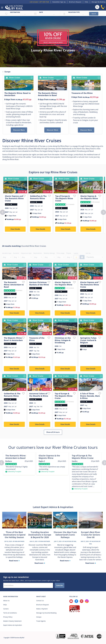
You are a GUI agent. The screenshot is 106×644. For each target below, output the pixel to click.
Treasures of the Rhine (37, 340)
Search (94, 14)
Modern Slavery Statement (12, 622)
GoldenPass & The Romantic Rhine (38, 198)
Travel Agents (41, 622)
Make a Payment (42, 609)
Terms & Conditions (10, 613)
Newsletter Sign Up (59, 2)
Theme (69, 254)
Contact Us (40, 601)
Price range (60, 254)
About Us (6, 601)
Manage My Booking (98, 2)
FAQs (86, 2)
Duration (16, 254)
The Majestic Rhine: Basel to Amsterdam (13, 340)
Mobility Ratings (49, 254)
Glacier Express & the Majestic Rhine (89, 198)
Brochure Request (75, 2)
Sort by (88, 254)
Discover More (19, 131)
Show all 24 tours (53, 433)
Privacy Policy (8, 618)
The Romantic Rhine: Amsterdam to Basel (14, 285)
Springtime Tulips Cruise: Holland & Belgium (88, 341)
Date (41, 12)
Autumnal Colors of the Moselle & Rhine (39, 395)
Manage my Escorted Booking (46, 613)
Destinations (38, 254)
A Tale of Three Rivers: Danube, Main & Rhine (90, 396)
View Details (15, 230)
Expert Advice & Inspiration (13, 626)
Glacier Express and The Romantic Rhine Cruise (14, 199)
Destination (15, 12)
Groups (39, 618)
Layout (76, 254)
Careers (6, 609)
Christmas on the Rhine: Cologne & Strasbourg (63, 341)
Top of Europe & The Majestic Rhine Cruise (64, 199)
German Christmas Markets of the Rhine (39, 284)
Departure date (26, 254)
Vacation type (74, 12)
